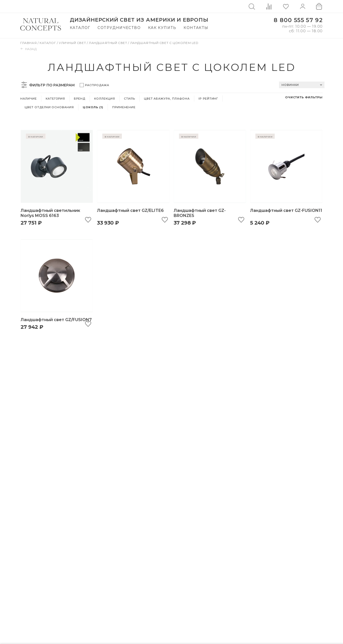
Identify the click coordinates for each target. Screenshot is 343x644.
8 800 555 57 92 (298, 20)
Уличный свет (73, 43)
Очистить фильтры (304, 97)
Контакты (196, 28)
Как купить (162, 28)
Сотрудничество (119, 28)
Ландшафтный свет (108, 43)
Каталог (80, 28)
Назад (29, 49)
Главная (29, 43)
